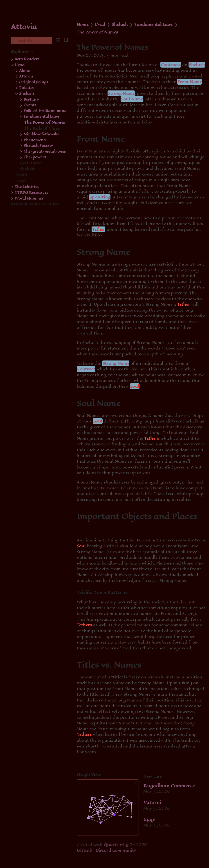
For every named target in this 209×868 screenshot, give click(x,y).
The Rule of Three (42, 128)
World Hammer (29, 198)
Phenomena (35, 140)
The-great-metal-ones (45, 152)
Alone (24, 71)
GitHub (84, 850)
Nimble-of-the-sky (41, 134)
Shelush (27, 94)
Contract (86, 369)
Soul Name (132, 99)
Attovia (24, 27)
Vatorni (152, 803)
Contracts (171, 65)
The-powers (35, 157)
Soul (135, 386)
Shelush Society (38, 146)
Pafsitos (27, 88)
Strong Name (121, 93)
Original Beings (34, 82)
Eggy (149, 819)
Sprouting (100, 197)
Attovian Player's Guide (35, 204)
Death (21, 175)
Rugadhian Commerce (169, 786)
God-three (30, 163)
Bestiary (31, 99)
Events (30, 105)
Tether (99, 229)
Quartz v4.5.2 (118, 845)
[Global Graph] (135, 783)
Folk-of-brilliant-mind (45, 111)
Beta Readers (27, 59)
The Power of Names (45, 122)
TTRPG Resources (31, 193)
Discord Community (116, 850)
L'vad (20, 65)
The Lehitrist (27, 187)
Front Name (190, 82)
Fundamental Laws (42, 116)
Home (83, 24)
